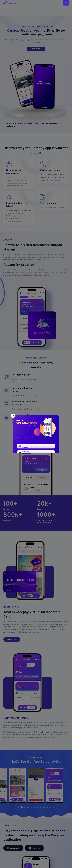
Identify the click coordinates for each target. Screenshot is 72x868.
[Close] (13, 416)
